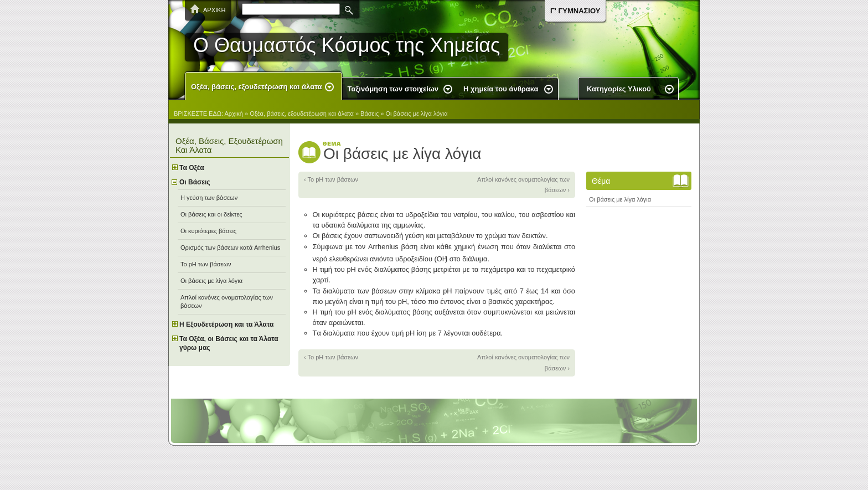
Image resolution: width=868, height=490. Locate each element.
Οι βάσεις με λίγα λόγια (416, 114)
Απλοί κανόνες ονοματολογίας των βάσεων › (523, 185)
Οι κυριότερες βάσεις (208, 231)
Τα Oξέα (192, 168)
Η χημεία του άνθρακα (501, 89)
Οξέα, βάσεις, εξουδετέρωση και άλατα (257, 87)
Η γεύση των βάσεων (209, 198)
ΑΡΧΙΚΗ (214, 10)
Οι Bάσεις (195, 182)
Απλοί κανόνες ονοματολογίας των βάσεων (227, 301)
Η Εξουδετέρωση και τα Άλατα (226, 324)
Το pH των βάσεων (206, 264)
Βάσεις (370, 114)
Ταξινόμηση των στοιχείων (393, 89)
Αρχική (234, 114)
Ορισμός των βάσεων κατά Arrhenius (230, 247)
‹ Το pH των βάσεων (331, 179)
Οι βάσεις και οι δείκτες (211, 214)
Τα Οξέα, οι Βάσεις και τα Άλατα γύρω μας (229, 343)
